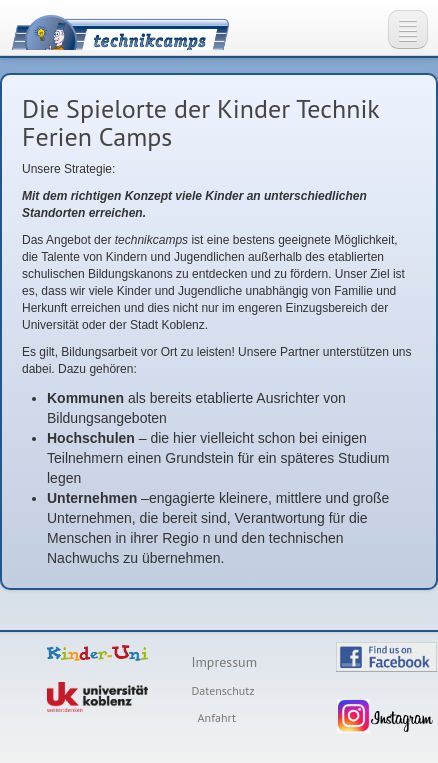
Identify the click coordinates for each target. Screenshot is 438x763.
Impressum (224, 662)
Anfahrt (217, 717)
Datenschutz (222, 690)
